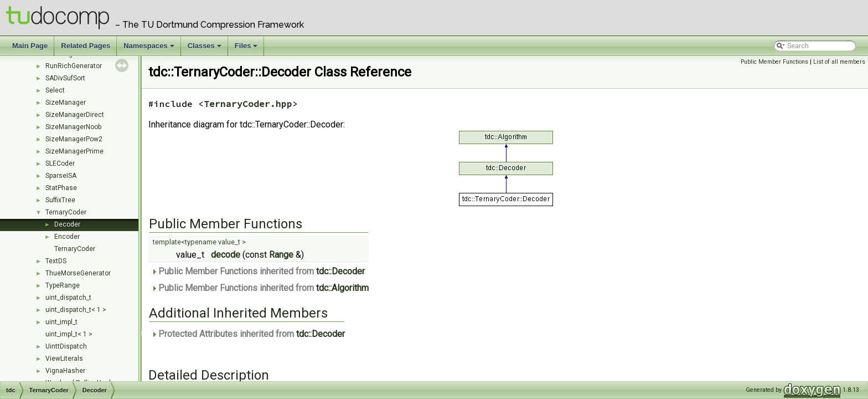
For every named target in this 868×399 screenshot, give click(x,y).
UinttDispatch (66, 346)
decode (226, 255)
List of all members (839, 62)
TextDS (56, 261)
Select (55, 90)
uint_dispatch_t (68, 298)
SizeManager (66, 103)
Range (281, 255)
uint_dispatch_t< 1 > (76, 310)
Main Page (30, 46)
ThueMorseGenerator (78, 273)
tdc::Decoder (340, 271)
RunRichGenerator (74, 66)
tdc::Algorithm (342, 288)
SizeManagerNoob (73, 127)
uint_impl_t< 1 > (69, 334)
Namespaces (150, 49)
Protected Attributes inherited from (248, 334)
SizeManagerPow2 (74, 139)
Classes (205, 49)
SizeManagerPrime (74, 151)
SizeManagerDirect (75, 115)
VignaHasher (65, 371)
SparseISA (61, 176)
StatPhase (61, 188)
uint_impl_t (61, 322)
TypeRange (63, 285)
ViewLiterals (64, 359)
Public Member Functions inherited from (258, 271)
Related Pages (86, 46)
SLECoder (60, 163)
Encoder (67, 237)
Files (247, 49)
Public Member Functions (774, 62)
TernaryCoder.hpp (248, 104)
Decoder (67, 224)
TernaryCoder (66, 212)
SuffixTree (60, 200)
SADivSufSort (65, 78)
